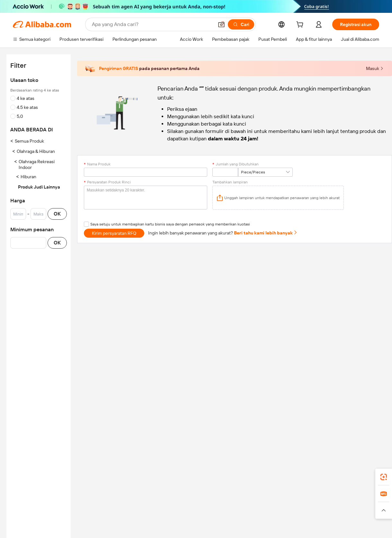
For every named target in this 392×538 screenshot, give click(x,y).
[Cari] (241, 24)
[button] (221, 24)
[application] (278, 198)
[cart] (301, 25)
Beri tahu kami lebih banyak (266, 233)
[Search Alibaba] (152, 24)
